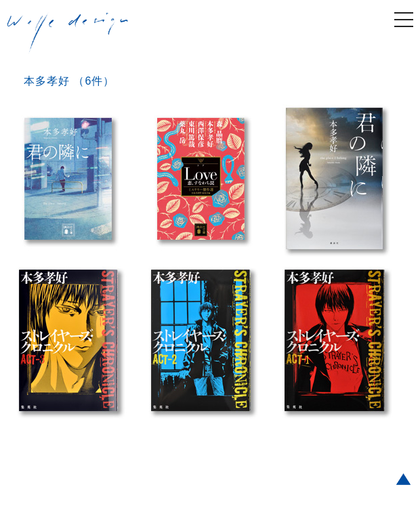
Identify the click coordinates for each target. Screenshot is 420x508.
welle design (68, 33)
